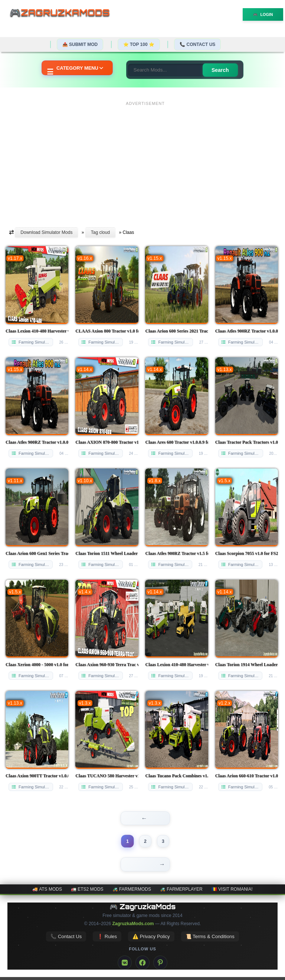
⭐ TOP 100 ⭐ (139, 44)
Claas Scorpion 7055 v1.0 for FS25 (247, 553)
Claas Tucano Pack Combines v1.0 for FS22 (176, 776)
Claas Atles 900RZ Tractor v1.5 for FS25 (176, 553)
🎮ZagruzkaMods (63, 14)
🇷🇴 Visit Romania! (232, 892)
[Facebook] (142, 966)
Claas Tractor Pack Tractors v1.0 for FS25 (247, 442)
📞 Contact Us (197, 44)
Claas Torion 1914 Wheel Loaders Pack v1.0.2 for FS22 (247, 665)
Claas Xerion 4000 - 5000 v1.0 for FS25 (37, 665)
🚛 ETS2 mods (87, 892)
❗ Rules (107, 939)
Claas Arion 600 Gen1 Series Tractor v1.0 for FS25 (37, 553)
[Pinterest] (160, 966)
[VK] (125, 966)
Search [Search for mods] (222, 70)
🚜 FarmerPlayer (181, 892)
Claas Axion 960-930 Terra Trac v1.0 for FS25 (107, 665)
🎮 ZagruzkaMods (143, 910)
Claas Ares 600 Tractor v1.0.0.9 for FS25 (176, 442)
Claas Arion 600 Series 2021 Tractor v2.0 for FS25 (176, 331)
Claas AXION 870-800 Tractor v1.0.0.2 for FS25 (107, 442)
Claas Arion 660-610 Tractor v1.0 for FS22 (247, 776)
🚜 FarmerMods (132, 892)
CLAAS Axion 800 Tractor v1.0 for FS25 (107, 331)
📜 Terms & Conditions (210, 939)
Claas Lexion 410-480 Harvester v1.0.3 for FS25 (37, 331)
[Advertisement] (145, 160)
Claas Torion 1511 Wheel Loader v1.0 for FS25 (107, 553)
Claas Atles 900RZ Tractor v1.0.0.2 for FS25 (247, 331)
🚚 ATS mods (47, 892)
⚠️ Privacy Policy (151, 939)
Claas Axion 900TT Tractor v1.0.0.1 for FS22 (37, 776)
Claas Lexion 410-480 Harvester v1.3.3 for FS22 (176, 665)
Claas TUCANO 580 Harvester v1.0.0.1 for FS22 (107, 776)
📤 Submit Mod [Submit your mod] (80, 44)
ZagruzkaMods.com (133, 927)
